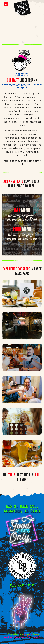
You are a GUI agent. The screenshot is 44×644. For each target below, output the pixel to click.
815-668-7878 (22, 585)
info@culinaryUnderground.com (22, 634)
